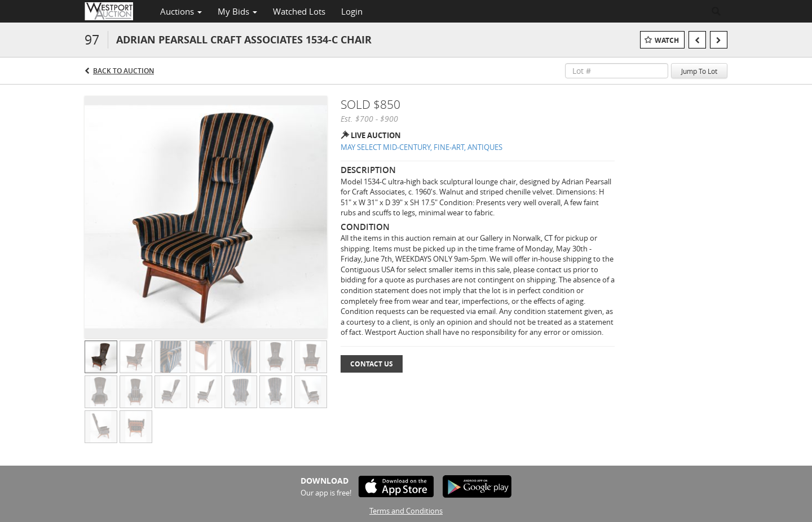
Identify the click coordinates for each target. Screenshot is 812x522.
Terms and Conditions (406, 511)
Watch (667, 40)
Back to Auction (123, 71)
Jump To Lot (699, 71)
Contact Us (372, 364)
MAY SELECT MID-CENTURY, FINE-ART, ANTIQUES (422, 147)
